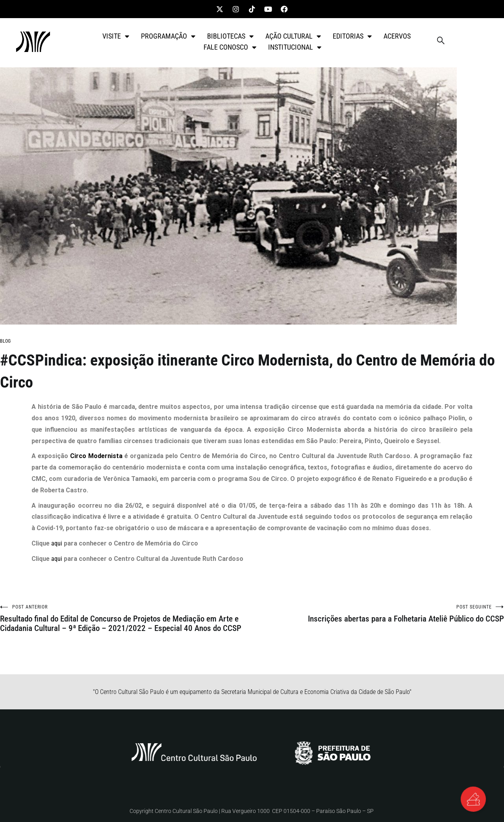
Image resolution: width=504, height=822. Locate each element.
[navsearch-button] (441, 42)
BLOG (5, 341)
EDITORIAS (352, 36)
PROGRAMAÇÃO (168, 36)
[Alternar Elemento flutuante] (472, 798)
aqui (57, 543)
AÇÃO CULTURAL (293, 36)
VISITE (116, 36)
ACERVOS (397, 36)
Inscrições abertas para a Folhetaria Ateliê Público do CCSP (378, 614)
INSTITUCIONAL (295, 47)
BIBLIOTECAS (230, 36)
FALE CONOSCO (230, 47)
